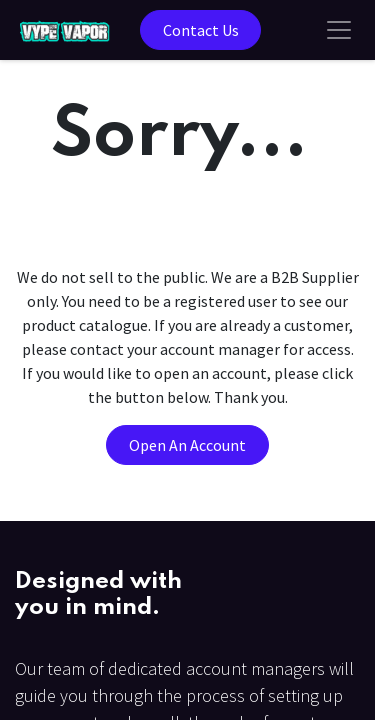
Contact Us (201, 30)
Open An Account (187, 445)
